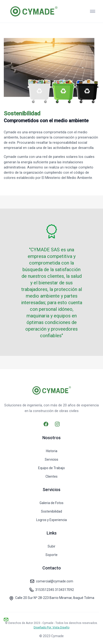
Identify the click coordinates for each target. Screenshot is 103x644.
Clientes (51, 476)
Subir (51, 546)
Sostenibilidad (51, 511)
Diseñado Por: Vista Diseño (51, 627)
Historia (52, 451)
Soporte (51, 555)
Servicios (51, 459)
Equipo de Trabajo (51, 468)
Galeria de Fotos (51, 503)
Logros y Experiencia (51, 520)
